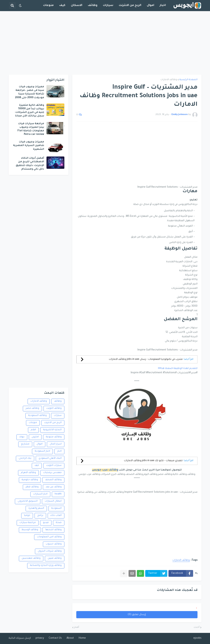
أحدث (197, 627)
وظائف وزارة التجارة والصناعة (46, 566)
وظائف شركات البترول (50, 551)
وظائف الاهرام (28, 473)
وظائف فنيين (55, 558)
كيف (37, 466)
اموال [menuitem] (150, 6)
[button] (20, 6)
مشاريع (25, 444)
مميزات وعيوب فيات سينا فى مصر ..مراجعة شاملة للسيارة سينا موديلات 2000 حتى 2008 (30, 92)
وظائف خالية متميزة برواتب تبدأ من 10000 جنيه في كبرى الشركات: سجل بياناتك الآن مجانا (30, 111)
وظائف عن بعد (54, 487)
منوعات (33, 423)
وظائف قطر (32, 487)
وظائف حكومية (30, 480)
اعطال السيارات (53, 501)
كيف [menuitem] (62, 6)
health (58, 494)
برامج (40, 516)
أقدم (77, 627)
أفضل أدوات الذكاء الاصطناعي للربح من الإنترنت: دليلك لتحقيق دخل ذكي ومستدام (30, 164)
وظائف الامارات (169, 80)
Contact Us (55, 638)
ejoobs (197, 638)
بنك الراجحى (25, 458)
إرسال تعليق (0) (137, 615)
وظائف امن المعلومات (49, 537)
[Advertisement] (105, 43)
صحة (59, 523)
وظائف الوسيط (30, 530)
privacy (40, 638)
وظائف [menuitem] (93, 6)
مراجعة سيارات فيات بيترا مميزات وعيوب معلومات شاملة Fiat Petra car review (31, 129)
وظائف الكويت (54, 408)
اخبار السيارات (40, 494)
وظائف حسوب (54, 544)
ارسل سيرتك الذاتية (20, 638)
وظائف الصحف (53, 480)
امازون (35, 437)
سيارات (58, 416)
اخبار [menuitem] (163, 6)
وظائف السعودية (37, 416)
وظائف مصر (32, 408)
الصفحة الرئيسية (188, 80)
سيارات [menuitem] (108, 6)
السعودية (56, 508)
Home (82, 638)
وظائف (58, 401)
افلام (33, 430)
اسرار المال (56, 444)
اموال (40, 444)
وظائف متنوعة (54, 437)
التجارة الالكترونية (52, 430)
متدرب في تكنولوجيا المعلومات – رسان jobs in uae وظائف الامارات (146, 359)
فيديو (46, 523)
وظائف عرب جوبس (105, 470)
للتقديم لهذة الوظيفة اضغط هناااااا (178, 369)
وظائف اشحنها (53, 530)
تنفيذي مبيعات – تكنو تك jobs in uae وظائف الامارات (153, 461)
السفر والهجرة (36, 508)
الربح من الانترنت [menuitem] (130, 6)
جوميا (27, 516)
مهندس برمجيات (52, 473)
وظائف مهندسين (31, 558)
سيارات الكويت (54, 466)
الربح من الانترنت (53, 423)
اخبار (59, 451)
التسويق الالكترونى (28, 501)
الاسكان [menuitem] (77, 6)
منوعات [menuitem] (48, 6)
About (70, 638)
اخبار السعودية (42, 451)
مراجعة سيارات (28, 523)
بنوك (22, 437)
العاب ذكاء (56, 516)
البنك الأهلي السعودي (50, 458)
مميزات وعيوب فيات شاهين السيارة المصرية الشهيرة (29, 146)
